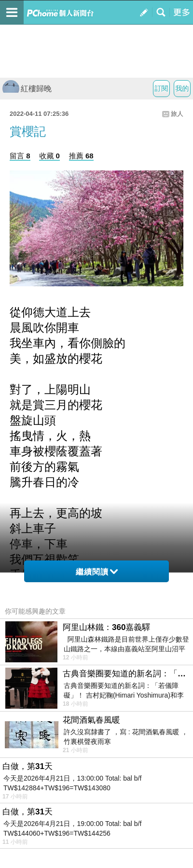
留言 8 (20, 156)
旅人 (177, 114)
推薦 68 (81, 156)
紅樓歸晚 (27, 89)
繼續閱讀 (97, 572)
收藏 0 (49, 156)
